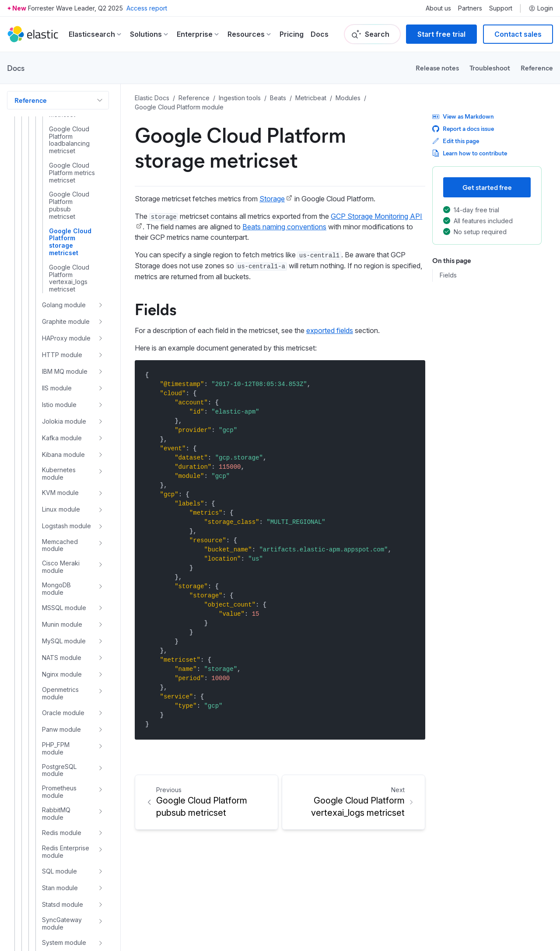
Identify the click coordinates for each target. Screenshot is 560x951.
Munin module (62, 624)
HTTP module (62, 355)
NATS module (62, 658)
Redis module (62, 833)
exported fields (330, 330)
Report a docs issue (463, 128)
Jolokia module (64, 421)
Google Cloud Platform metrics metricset (72, 173)
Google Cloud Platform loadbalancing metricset (69, 140)
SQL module (59, 871)
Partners (470, 8)
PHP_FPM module (56, 749)
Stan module (60, 888)
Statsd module (63, 904)
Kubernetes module (59, 474)
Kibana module (63, 454)
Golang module (64, 305)
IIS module (57, 388)
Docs (320, 34)
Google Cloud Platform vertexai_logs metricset (69, 278)
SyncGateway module (62, 924)
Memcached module (60, 546)
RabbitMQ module (56, 814)
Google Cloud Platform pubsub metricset (69, 205)
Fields (448, 275)
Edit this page (456, 141)
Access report (147, 8)
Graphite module (66, 321)
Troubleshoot (490, 68)
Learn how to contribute (470, 153)
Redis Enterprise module (66, 852)
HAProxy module (66, 338)
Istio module (59, 405)
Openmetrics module (60, 693)
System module (64, 942)
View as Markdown (463, 116)
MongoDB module (56, 589)
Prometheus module (59, 792)
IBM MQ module (65, 371)
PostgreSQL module (59, 770)
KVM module (60, 493)
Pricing (292, 34)
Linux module (61, 509)
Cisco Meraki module (61, 567)
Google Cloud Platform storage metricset (70, 242)
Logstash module (66, 526)
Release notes (437, 68)
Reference (537, 68)
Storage (272, 199)
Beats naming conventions (284, 227)
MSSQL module (64, 608)
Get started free (487, 187)
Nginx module (62, 674)
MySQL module (64, 641)
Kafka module (62, 438)
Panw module (61, 729)
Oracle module (63, 713)
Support (501, 8)
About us (438, 8)
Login (541, 8)
